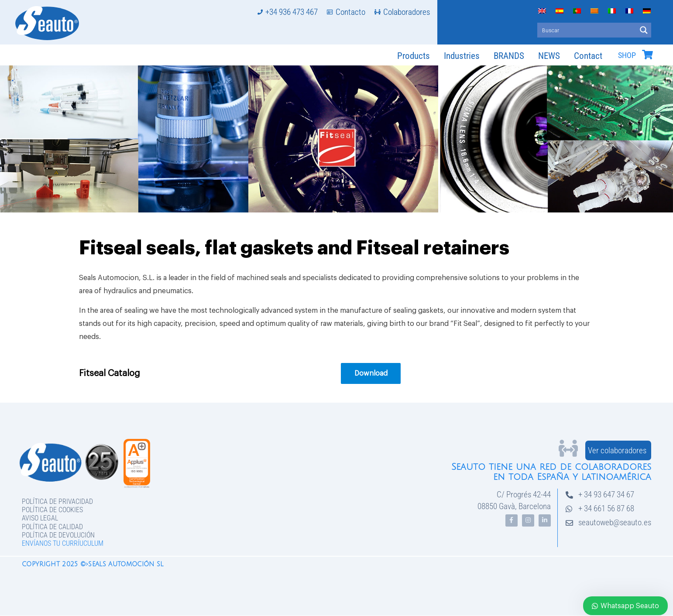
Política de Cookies (52, 510)
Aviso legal (40, 518)
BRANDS (509, 56)
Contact (588, 56)
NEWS (549, 56)
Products (414, 56)
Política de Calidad (52, 527)
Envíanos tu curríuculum (63, 543)
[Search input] (587, 30)
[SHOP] (647, 55)
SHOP (627, 55)
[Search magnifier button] (644, 30)
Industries (462, 56)
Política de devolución (58, 535)
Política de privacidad (57, 501)
